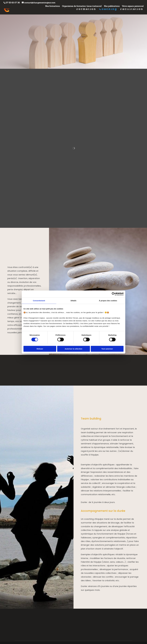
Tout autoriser (107, 349)
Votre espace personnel (133, 6)
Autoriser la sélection (74, 349)
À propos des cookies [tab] (108, 301)
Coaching (108, 9)
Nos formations (52, 6)
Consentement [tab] (39, 301)
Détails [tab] (73, 301)
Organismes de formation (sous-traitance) (82, 6)
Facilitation (132, 9)
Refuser (40, 349)
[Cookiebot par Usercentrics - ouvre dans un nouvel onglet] (113, 294)
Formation (86, 9)
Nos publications (112, 6)
